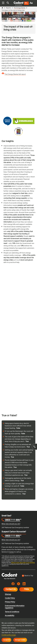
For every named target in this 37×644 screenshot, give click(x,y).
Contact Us (11, 589)
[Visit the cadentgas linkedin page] (24, 584)
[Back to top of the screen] (28, 576)
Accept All (6, 640)
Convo (11, 552)
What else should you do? (11, 524)
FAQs (26, 589)
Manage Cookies (20, 640)
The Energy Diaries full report (15, 74)
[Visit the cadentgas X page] (19, 584)
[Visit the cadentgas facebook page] (13, 584)
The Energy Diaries (19, 8)
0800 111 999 (12, 520)
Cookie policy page (9, 635)
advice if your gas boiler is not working (23, 563)
